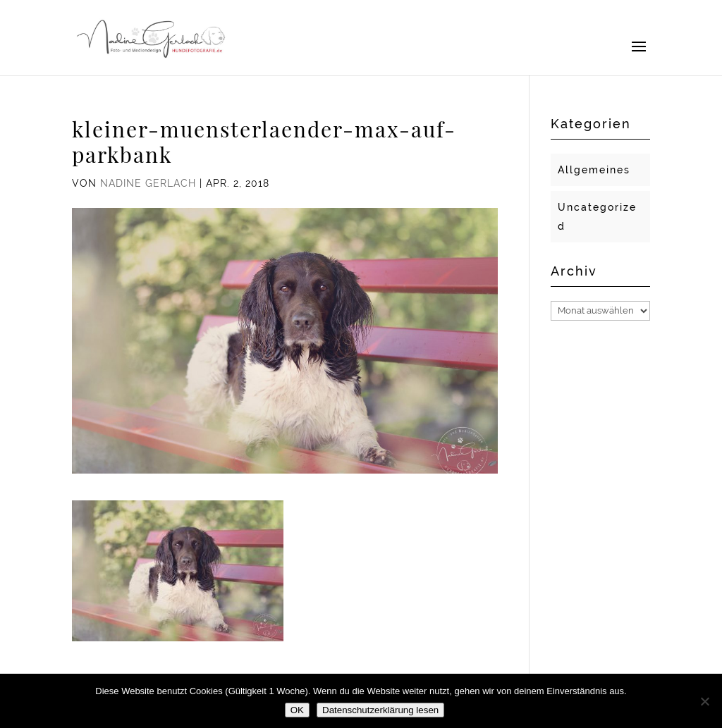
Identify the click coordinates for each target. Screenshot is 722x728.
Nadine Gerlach (148, 183)
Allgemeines (594, 170)
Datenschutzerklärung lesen (380, 710)
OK (297, 710)
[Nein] (704, 701)
